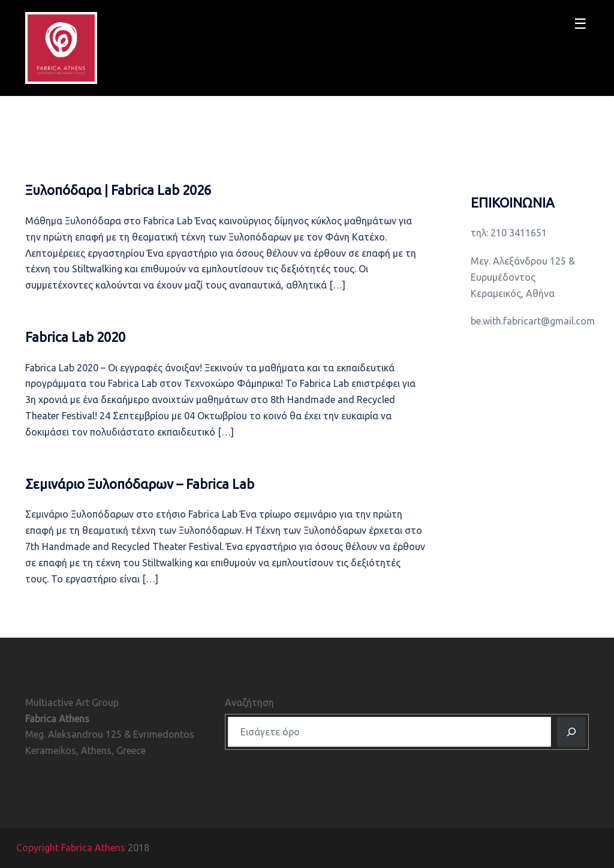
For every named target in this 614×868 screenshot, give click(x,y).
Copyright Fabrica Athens (71, 848)
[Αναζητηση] (571, 732)
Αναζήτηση (249, 702)
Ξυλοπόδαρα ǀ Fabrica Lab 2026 (118, 190)
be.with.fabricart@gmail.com (533, 321)
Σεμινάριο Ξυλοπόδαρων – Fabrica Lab (140, 484)
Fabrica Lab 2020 (75, 337)
